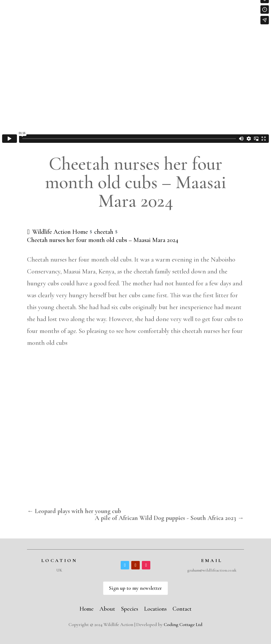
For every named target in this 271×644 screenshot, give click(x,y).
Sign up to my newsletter (135, 588)
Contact (182, 608)
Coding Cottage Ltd (183, 624)
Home (87, 608)
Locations (155, 608)
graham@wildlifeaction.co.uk (212, 570)
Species (130, 608)
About (107, 608)
